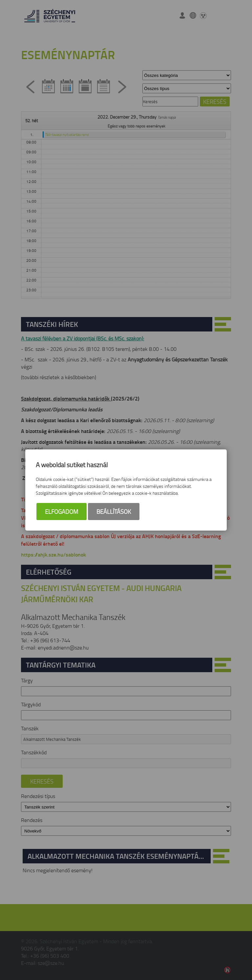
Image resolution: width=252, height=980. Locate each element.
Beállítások (114, 512)
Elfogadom (62, 512)
